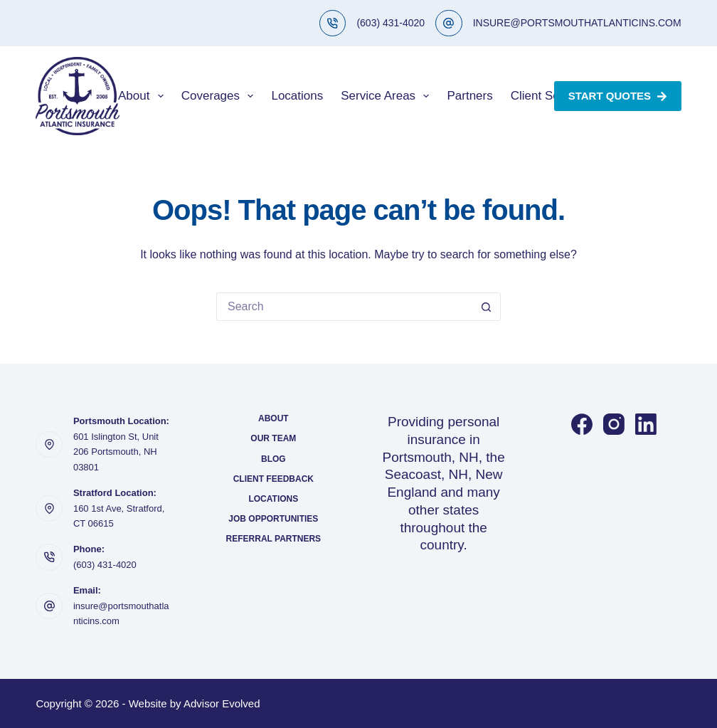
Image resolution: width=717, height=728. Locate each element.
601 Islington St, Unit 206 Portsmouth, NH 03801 (116, 452)
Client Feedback (273, 479)
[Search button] (487, 307)
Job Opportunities (273, 519)
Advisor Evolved (222, 703)
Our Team (273, 438)
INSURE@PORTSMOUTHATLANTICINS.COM (577, 23)
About (144, 96)
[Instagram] (614, 424)
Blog (273, 459)
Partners (469, 96)
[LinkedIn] (646, 424)
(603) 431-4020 (391, 23)
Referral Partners (274, 539)
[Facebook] (582, 424)
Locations (297, 96)
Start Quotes (618, 96)
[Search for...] (344, 307)
